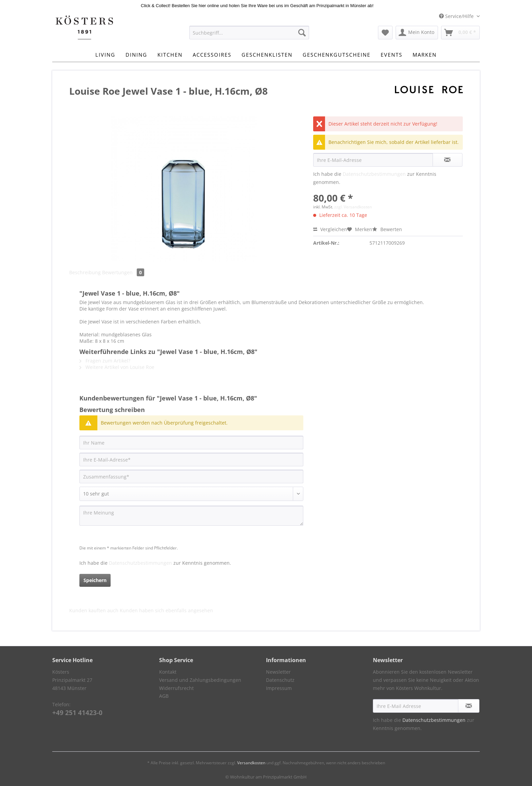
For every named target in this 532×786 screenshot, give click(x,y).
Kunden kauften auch (94, 610)
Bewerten (387, 229)
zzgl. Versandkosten (353, 207)
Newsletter (278, 672)
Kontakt (168, 672)
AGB (164, 696)
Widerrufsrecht (176, 688)
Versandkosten (251, 763)
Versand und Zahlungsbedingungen (200, 680)
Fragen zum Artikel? (105, 361)
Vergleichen (330, 229)
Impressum (279, 688)
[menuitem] (249, 36)
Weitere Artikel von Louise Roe (117, 367)
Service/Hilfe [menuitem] (457, 16)
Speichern (95, 580)
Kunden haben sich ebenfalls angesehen (166, 610)
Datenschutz (280, 680)
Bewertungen (123, 272)
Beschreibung (85, 272)
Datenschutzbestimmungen (374, 174)
